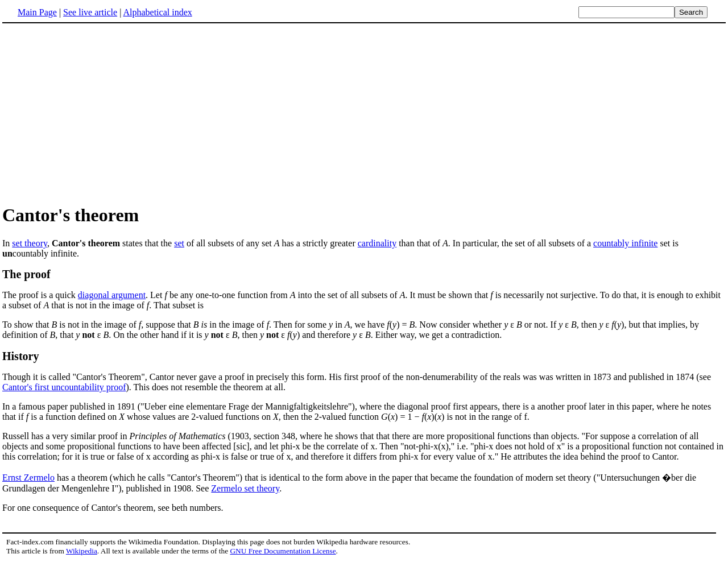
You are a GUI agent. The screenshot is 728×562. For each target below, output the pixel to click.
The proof (26, 274)
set (179, 243)
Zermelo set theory (245, 488)
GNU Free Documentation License (283, 551)
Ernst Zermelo (28, 478)
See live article (90, 12)
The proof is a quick (40, 295)
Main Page (37, 12)
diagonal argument (112, 295)
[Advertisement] (98, 113)
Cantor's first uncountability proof (64, 387)
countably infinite (625, 243)
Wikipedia (82, 551)
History (20, 356)
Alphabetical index (157, 12)
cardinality (377, 243)
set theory (30, 243)
